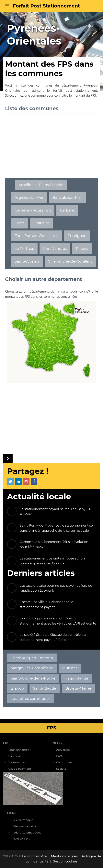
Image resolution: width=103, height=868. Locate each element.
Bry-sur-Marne (78, 688)
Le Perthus (24, 248)
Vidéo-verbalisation (25, 826)
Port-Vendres (55, 248)
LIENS (12, 813)
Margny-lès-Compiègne (32, 668)
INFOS (57, 743)
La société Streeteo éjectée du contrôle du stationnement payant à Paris (53, 637)
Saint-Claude (45, 688)
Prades (82, 248)
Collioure (41, 223)
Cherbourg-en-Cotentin (32, 658)
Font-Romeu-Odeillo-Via (36, 236)
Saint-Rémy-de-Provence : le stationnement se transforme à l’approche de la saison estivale (56, 528)
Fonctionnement (19, 750)
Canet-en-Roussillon (33, 210)
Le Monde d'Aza (34, 856)
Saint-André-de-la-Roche (33, 678)
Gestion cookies (65, 861)
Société (61, 769)
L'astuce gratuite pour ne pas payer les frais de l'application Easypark (56, 588)
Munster (70, 668)
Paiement (14, 756)
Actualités (63, 750)
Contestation (16, 762)
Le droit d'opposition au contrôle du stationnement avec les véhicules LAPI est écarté (58, 621)
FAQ (59, 756)
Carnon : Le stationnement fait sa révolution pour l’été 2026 (54, 544)
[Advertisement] (51, 148)
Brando (17, 688)
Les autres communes (30, 699)
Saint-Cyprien (27, 261)
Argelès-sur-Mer (29, 197)
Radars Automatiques (26, 833)
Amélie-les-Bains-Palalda (41, 185)
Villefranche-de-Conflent (70, 261)
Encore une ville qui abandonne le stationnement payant (46, 605)
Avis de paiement (19, 769)
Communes (64, 762)
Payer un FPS (21, 839)
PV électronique (22, 820)
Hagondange (76, 678)
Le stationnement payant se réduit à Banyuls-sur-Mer (55, 512)
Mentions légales (64, 856)
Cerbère (67, 210)
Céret (19, 223)
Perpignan (77, 236)
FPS (6, 743)
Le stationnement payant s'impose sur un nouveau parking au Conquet (52, 561)
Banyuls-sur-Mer (67, 197)
